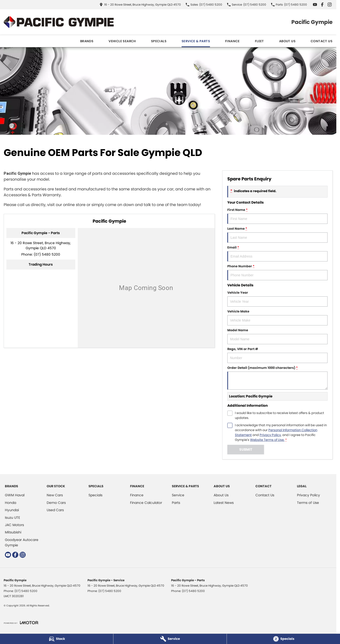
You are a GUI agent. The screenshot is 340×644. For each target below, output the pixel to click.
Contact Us (322, 41)
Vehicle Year (277, 298)
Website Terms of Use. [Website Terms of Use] (267, 440)
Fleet (259, 41)
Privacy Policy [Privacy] (270, 435)
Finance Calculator (146, 503)
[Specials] (283, 639)
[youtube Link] (315, 5)
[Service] (170, 639)
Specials (159, 41)
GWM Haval (15, 495)
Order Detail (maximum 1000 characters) (277, 378)
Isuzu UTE (12, 518)
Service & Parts (196, 41)
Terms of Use (308, 503)
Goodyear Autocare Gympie (22, 542)
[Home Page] (59, 22)
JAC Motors (14, 525)
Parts (176, 503)
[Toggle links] (21, 623)
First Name (277, 216)
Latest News (224, 503)
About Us (287, 41)
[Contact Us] (140, 5)
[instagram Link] (330, 5)
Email (277, 253)
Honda (11, 503)
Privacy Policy (308, 495)
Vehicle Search (122, 41)
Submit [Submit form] (246, 449)
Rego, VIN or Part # (277, 355)
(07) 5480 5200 (47, 254)
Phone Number (277, 272)
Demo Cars (56, 503)
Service (178, 495)
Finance (232, 41)
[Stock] (57, 639)
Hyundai (12, 510)
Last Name (277, 234)
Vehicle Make (277, 317)
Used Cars (55, 510)
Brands (87, 41)
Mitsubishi (13, 532)
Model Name (277, 336)
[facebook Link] (322, 5)
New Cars (55, 495)
